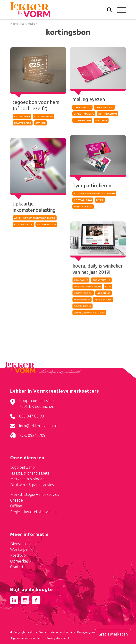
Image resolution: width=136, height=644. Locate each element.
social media (82, 306)
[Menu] (119, 10)
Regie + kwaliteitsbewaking (33, 512)
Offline (16, 506)
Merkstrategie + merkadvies (35, 494)
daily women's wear (87, 287)
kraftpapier (23, 123)
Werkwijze (19, 549)
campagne (81, 280)
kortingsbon (43, 116)
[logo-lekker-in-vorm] (56, 10)
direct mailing (84, 114)
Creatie (17, 500)
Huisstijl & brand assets (30, 473)
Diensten (18, 544)
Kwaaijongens (86, 632)
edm (108, 287)
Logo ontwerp (22, 467)
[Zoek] (107, 11)
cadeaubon (22, 116)
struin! (41, 123)
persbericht (103, 300)
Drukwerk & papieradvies (32, 485)
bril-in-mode (82, 107)
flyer (100, 199)
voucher (101, 120)
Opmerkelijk (21, 561)
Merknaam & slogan (27, 479)
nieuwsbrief (82, 300)
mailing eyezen (89, 99)
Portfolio (18, 555)
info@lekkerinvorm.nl (38, 426)
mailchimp (104, 293)
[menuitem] (107, 10)
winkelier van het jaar (89, 313)
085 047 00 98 (32, 416)
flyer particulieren (92, 185)
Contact (17, 567)
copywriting (104, 107)
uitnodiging (82, 120)
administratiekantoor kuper (94, 193)
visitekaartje (46, 224)
